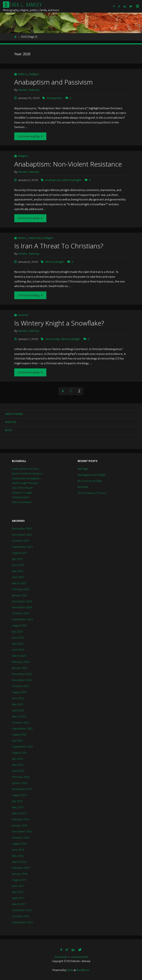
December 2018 (22, 832)
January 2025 (20, 595)
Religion (34, 74)
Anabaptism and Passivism (53, 82)
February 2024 (21, 662)
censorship (52, 339)
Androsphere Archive (25, 469)
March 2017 (19, 904)
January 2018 (20, 874)
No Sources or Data (90, 481)
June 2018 (18, 850)
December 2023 (22, 674)
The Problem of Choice (92, 493)
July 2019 (17, 801)
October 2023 (20, 686)
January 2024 (20, 668)
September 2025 (22, 547)
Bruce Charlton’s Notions (27, 474)
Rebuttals (35, 238)
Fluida (70, 970)
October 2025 (20, 541)
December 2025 (22, 529)
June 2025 (18, 565)
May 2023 (18, 704)
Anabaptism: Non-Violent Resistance (68, 164)
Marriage (83, 469)
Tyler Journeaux (22, 502)
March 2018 (19, 862)
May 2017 (18, 892)
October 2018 (20, 838)
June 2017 (18, 886)
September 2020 (22, 747)
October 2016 (20, 916)
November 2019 (22, 789)
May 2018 (18, 856)
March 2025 (19, 583)
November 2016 (22, 910)
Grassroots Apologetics (26, 478)
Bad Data (83, 487)
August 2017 (19, 880)
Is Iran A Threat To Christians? (59, 246)
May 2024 (18, 644)
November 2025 (22, 535)
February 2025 (21, 589)
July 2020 (17, 759)
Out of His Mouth (22, 488)
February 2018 (21, 868)
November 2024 (22, 607)
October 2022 (20, 723)
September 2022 (22, 729)
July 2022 (17, 741)
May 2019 (18, 807)
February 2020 (21, 777)
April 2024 (18, 650)
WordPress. (83, 970)
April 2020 (18, 771)
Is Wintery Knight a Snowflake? (59, 323)
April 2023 (18, 710)
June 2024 (18, 638)
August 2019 (19, 795)
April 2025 (18, 577)
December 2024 (22, 601)
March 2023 (19, 716)
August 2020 (19, 753)
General (23, 315)
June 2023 (18, 698)
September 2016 (22, 922)
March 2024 (19, 656)
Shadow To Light (22, 493)
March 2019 (19, 813)
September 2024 (22, 619)
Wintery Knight (72, 180)
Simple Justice (21, 497)
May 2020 (18, 765)
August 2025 (19, 553)
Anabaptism (54, 98)
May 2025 (18, 571)
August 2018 (19, 844)
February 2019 (21, 819)
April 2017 (18, 898)
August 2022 (19, 734)
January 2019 (20, 825)
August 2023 (19, 692)
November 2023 (22, 680)
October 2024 (20, 613)
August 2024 (19, 625)
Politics (22, 74)
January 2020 (20, 783)
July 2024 (17, 632)
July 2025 (17, 559)
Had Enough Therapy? (25, 483)
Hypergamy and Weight (92, 475)
